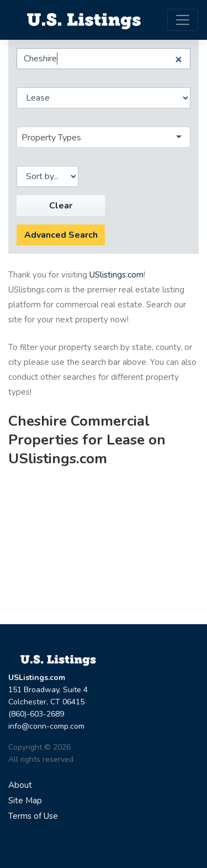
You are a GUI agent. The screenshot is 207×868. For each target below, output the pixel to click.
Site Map (25, 801)
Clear (61, 206)
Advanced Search (61, 235)
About (20, 785)
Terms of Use (33, 816)
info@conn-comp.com (46, 726)
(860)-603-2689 (36, 714)
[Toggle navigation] (183, 20)
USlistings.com (116, 275)
